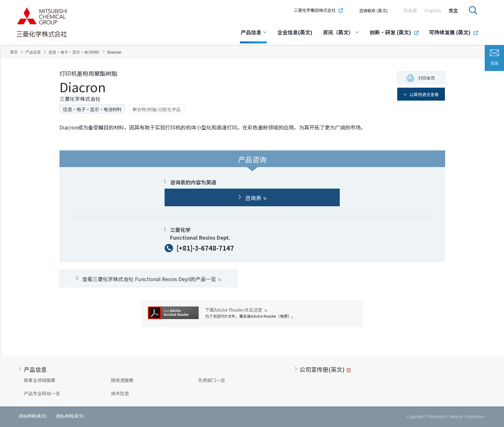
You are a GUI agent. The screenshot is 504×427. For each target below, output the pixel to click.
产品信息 (254, 32)
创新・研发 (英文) (394, 32)
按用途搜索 (122, 380)
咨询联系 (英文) (373, 10)
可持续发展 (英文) (454, 32)
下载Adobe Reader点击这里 (236, 310)
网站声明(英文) (33, 416)
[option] (410, 10)
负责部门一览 (212, 380)
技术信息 (120, 393)
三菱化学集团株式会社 (319, 10)
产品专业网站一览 (42, 393)
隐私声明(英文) (70, 416)
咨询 (494, 58)
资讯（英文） (341, 32)
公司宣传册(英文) (322, 369)
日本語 (410, 10)
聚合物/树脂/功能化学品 (157, 109)
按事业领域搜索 (40, 380)
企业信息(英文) (295, 32)
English (433, 10)
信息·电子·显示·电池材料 (92, 109)
